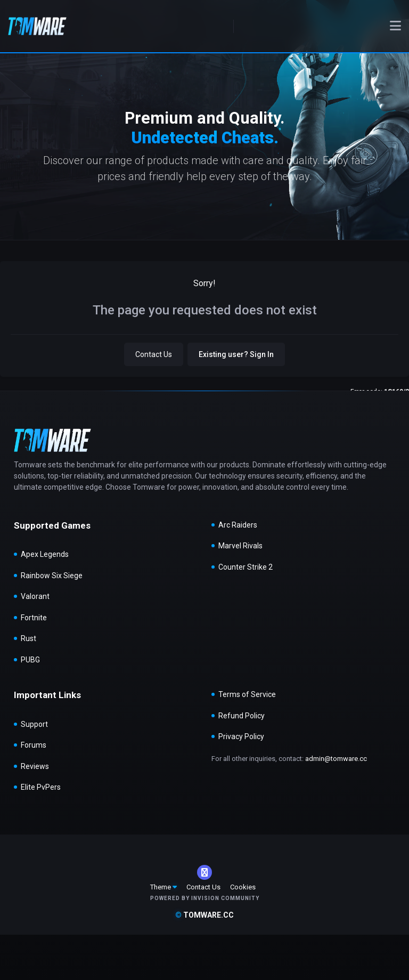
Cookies (243, 887)
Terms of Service (247, 694)
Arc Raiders (238, 525)
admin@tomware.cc (336, 759)
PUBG (30, 660)
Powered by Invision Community (205, 898)
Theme (163, 887)
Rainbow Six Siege (52, 576)
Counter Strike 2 (246, 567)
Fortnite (34, 618)
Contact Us (154, 354)
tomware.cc (204, 915)
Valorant (35, 596)
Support (34, 724)
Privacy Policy (241, 736)
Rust (28, 638)
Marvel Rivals (240, 546)
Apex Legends (45, 554)
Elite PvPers (41, 787)
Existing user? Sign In (236, 354)
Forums (34, 745)
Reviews (35, 766)
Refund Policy (242, 716)
